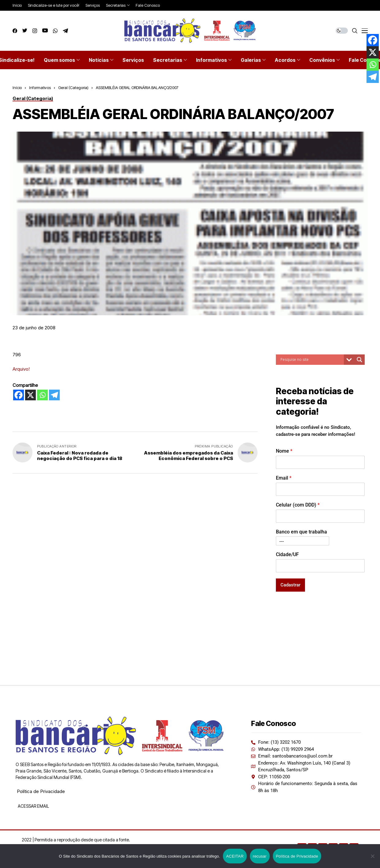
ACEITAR (235, 856)
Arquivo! (21, 369)
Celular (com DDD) (298, 505)
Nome (284, 451)
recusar (260, 856)
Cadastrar (290, 585)
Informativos (40, 88)
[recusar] (372, 856)
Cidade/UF (287, 554)
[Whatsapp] (42, 395)
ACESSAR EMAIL (33, 806)
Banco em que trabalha (301, 532)
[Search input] (311, 360)
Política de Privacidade (41, 791)
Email (284, 478)
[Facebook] (19, 395)
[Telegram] (54, 395)
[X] (30, 395)
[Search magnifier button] (359, 360)
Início (17, 88)
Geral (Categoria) (73, 88)
